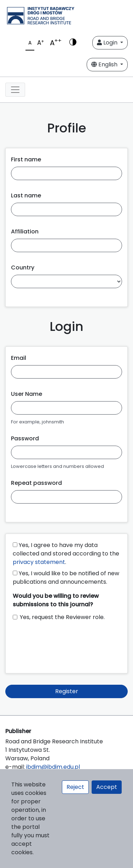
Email (19, 358)
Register (67, 691)
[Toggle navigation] (15, 90)
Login (108, 43)
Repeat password (36, 483)
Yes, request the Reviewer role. (62, 617)
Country (23, 267)
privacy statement (39, 562)
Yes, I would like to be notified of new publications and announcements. (66, 578)
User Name (27, 394)
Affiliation (25, 231)
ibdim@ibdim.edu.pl (53, 767)
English (105, 64)
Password (25, 438)
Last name (26, 195)
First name (26, 159)
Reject (75, 787)
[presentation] (66, 644)
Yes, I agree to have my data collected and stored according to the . (66, 554)
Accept (107, 787)
